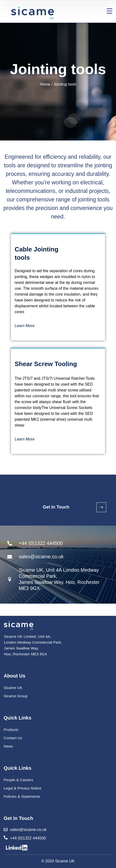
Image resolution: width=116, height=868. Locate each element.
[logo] (19, 625)
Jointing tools (65, 84)
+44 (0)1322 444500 (28, 838)
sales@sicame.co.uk (28, 830)
